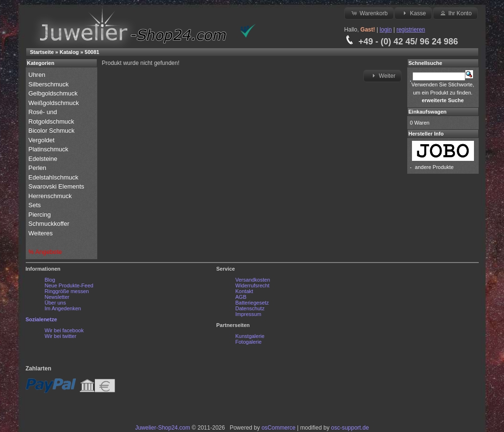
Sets (35, 205)
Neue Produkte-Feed (69, 285)
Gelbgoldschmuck (54, 93)
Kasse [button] (413, 13)
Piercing (40, 215)
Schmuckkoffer (49, 224)
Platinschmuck (49, 149)
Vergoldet (43, 140)
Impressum (248, 314)
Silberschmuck (50, 84)
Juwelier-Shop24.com (162, 428)
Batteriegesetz (252, 303)
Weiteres (42, 233)
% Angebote (45, 252)
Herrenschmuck (51, 196)
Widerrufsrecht (253, 285)
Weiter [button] (382, 75)
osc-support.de (350, 428)
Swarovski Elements (57, 186)
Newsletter (57, 297)
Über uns (56, 303)
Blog (50, 280)
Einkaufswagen (428, 112)
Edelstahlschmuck (54, 177)
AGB (241, 297)
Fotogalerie (249, 342)
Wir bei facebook (64, 330)
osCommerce (278, 428)
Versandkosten (253, 280)
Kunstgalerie (250, 336)
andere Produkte (434, 167)
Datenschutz (250, 308)
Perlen (38, 168)
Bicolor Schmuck (52, 131)
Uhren (38, 75)
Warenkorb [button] (369, 13)
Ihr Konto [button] (455, 13)
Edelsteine (44, 159)
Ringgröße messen (67, 291)
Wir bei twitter (61, 336)
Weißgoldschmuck (55, 103)
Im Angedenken (63, 308)
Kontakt (244, 291)
